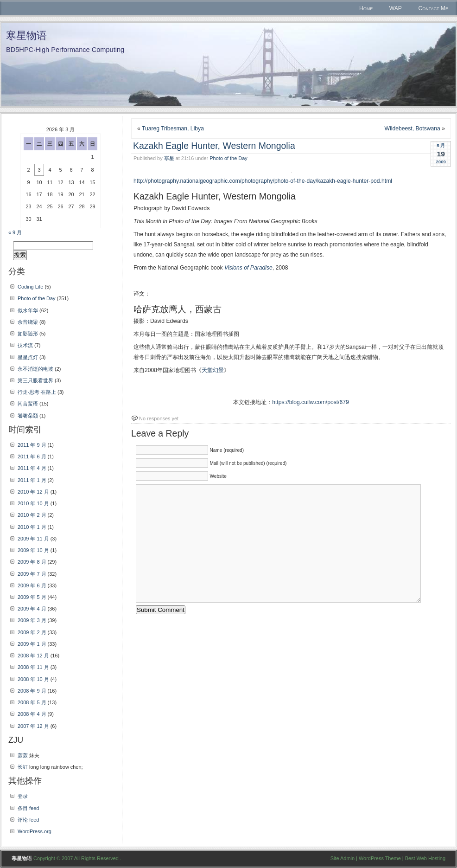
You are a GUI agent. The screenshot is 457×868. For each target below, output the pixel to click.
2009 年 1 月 (32, 644)
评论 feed (28, 820)
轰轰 (23, 755)
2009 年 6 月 (32, 585)
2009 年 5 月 (32, 597)
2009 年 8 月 (32, 562)
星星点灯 (28, 357)
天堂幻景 (213, 370)
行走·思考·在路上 (37, 392)
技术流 (25, 345)
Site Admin (343, 858)
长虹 (23, 767)
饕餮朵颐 (28, 416)
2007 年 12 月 (33, 726)
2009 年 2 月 (32, 632)
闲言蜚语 (28, 404)
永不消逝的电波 (35, 369)
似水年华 (28, 310)
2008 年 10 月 (33, 679)
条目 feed (28, 808)
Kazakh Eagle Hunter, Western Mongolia (214, 146)
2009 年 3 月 (32, 620)
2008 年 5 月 (32, 702)
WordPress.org (35, 831)
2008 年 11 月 (33, 667)
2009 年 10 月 (33, 550)
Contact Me (433, 8)
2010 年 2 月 (32, 515)
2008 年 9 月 (32, 691)
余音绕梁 (28, 322)
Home (366, 8)
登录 (23, 796)
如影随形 (28, 334)
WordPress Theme (380, 858)
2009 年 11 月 (33, 539)
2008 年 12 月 (33, 656)
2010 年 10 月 (33, 503)
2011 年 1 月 (32, 480)
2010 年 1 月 (32, 527)
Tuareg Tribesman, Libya (173, 129)
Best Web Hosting (425, 858)
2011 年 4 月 (32, 468)
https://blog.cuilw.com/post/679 (311, 402)
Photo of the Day (228, 158)
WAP (396, 8)
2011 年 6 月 (32, 457)
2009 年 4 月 (32, 609)
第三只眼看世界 (35, 380)
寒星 (169, 158)
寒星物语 (26, 35)
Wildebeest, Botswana (413, 129)
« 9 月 (15, 232)
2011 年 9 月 (32, 445)
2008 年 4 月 (32, 714)
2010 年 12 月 (33, 492)
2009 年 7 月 (32, 574)
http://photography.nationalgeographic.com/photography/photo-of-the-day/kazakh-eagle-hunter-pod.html (263, 181)
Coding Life (30, 287)
